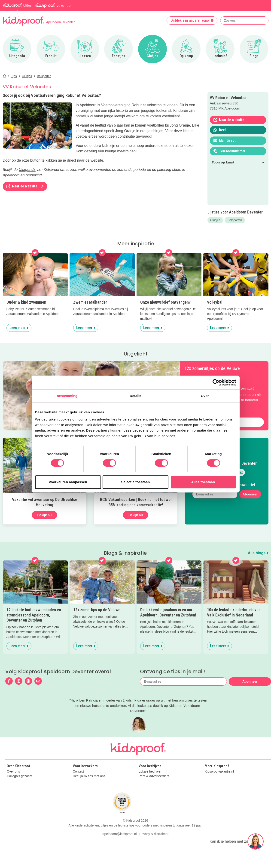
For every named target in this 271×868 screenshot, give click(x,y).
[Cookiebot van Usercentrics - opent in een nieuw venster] (216, 382)
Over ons (13, 772)
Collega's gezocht (19, 776)
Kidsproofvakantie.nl (219, 772)
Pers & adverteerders (154, 776)
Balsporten (235, 220)
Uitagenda (27, 170)
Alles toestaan (203, 482)
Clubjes (215, 220)
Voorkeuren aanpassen (68, 482)
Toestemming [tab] (66, 396)
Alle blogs (258, 553)
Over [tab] (205, 396)
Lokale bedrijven (150, 772)
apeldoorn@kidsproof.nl (120, 861)
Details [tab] (136, 396)
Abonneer (250, 494)
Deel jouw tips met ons (89, 776)
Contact (78, 772)
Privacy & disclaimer (154, 861)
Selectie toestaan (135, 482)
